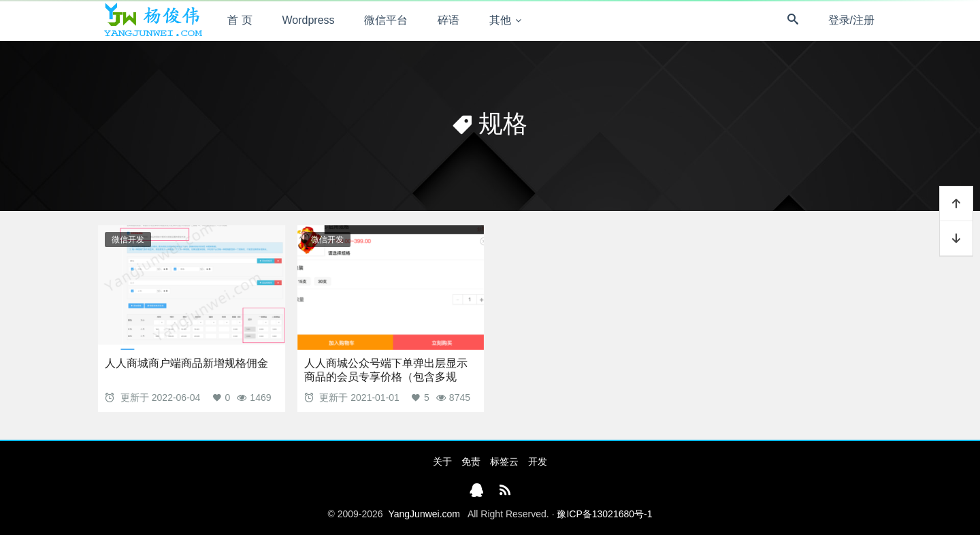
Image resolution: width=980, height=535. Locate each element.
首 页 (240, 20)
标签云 (504, 461)
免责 (471, 461)
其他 (500, 20)
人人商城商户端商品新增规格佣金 (186, 363)
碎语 (448, 20)
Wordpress (309, 20)
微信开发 (128, 240)
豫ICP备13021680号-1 (604, 514)
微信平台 (386, 20)
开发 (538, 461)
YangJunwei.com (424, 514)
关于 (442, 461)
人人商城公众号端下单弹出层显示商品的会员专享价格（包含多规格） (386, 377)
